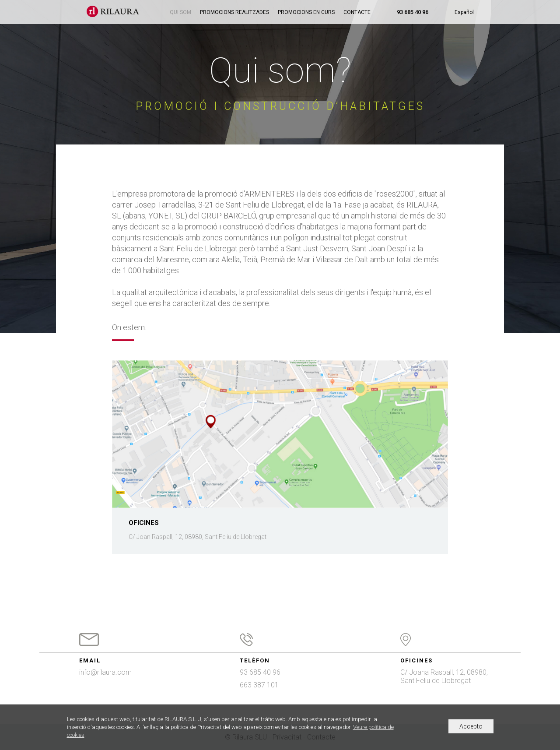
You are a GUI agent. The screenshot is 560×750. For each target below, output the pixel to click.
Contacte (357, 12)
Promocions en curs (306, 12)
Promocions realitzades (234, 12)
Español (464, 12)
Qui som (180, 12)
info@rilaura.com (105, 672)
